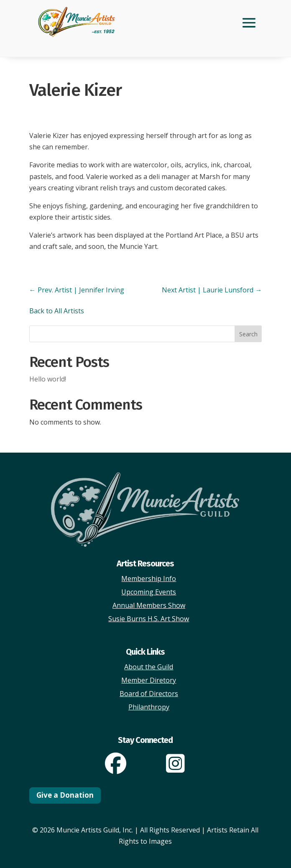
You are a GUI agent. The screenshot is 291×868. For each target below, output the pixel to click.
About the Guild (149, 667)
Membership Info (149, 579)
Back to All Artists (57, 311)
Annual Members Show (149, 605)
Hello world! (48, 379)
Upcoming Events (149, 592)
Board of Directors (149, 694)
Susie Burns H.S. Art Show (149, 619)
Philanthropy (149, 707)
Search (248, 334)
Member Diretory (149, 680)
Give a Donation (65, 795)
